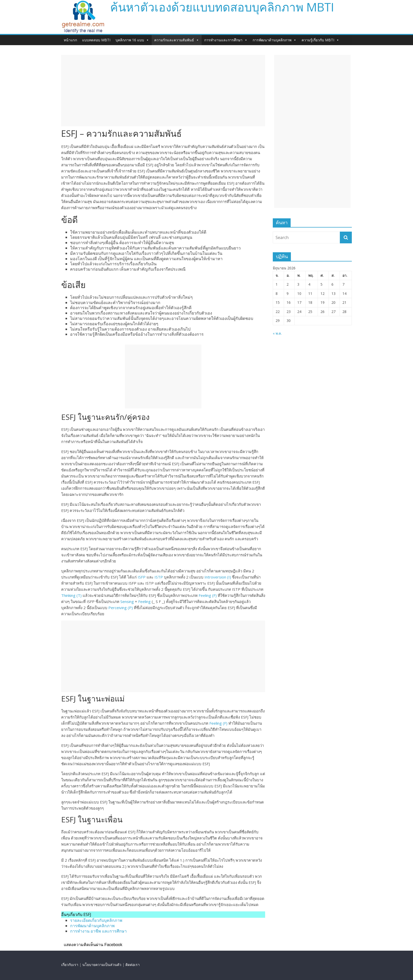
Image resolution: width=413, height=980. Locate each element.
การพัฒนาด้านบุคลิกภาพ (275, 40)
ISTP (159, 577)
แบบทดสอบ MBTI (96, 40)
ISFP (142, 577)
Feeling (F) (208, 595)
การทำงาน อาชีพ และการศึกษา (98, 931)
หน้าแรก (70, 40)
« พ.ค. (277, 333)
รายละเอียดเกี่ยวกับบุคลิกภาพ (96, 920)
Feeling (144, 601)
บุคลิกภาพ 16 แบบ (132, 40)
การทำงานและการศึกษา (226, 40)
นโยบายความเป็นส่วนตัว (102, 965)
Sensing (127, 601)
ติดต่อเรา (133, 965)
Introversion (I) (218, 577)
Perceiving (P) (121, 608)
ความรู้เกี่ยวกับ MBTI (320, 40)
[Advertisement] (163, 91)
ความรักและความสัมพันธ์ (177, 40)
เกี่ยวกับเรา (70, 965)
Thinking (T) (71, 595)
